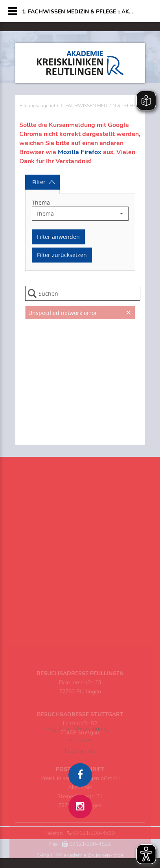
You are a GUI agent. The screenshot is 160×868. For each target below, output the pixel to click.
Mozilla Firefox (80, 152)
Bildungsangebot (37, 106)
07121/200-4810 (94, 857)
